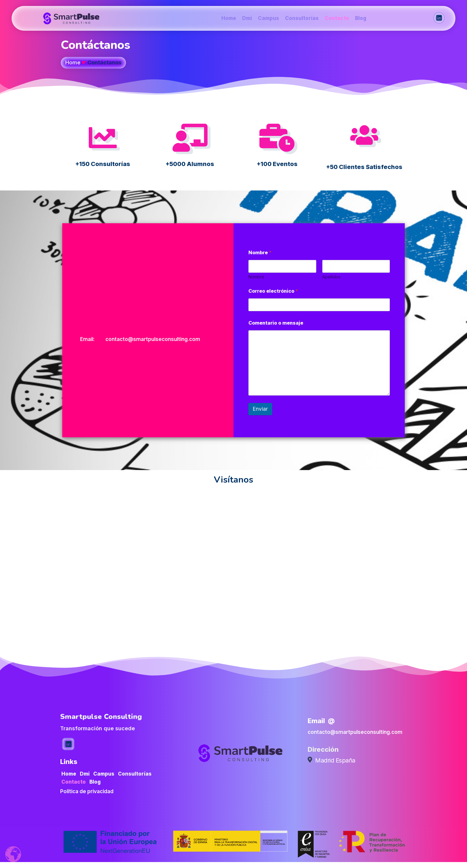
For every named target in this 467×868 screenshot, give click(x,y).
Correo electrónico (273, 291)
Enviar (260, 409)
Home (73, 62)
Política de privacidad (87, 791)
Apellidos (331, 277)
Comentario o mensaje (276, 323)
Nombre (256, 277)
